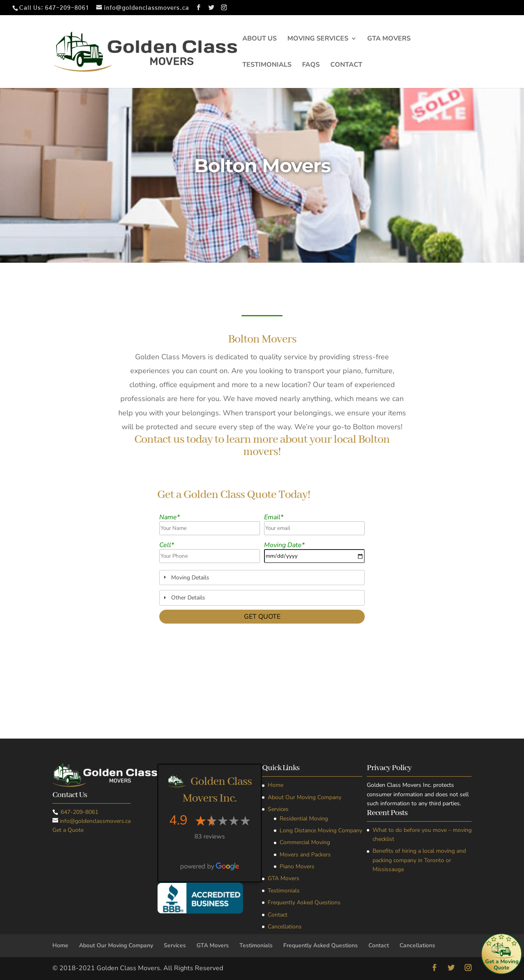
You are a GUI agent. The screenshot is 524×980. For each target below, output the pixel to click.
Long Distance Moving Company (321, 830)
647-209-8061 (67, 8)
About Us (260, 39)
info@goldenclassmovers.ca (95, 821)
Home (276, 785)
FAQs (311, 65)
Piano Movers (297, 866)
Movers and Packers (305, 855)
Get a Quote (68, 830)
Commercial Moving (305, 842)
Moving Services (318, 39)
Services (278, 809)
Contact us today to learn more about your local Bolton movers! (262, 446)
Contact (346, 65)
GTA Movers (389, 39)
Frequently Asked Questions (304, 902)
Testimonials (267, 65)
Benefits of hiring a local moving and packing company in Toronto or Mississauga (419, 860)
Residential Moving (304, 819)
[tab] (262, 578)
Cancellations (285, 927)
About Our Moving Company (305, 797)
